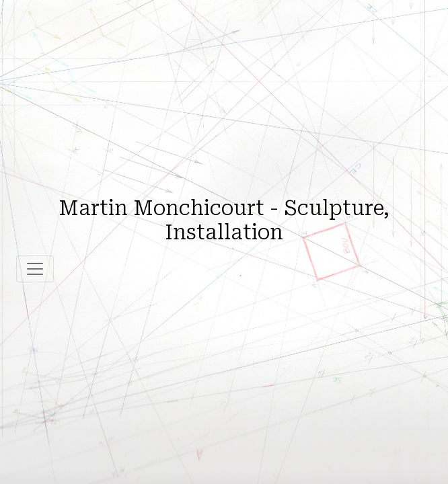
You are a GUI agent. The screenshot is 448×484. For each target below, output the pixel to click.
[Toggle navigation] (35, 269)
